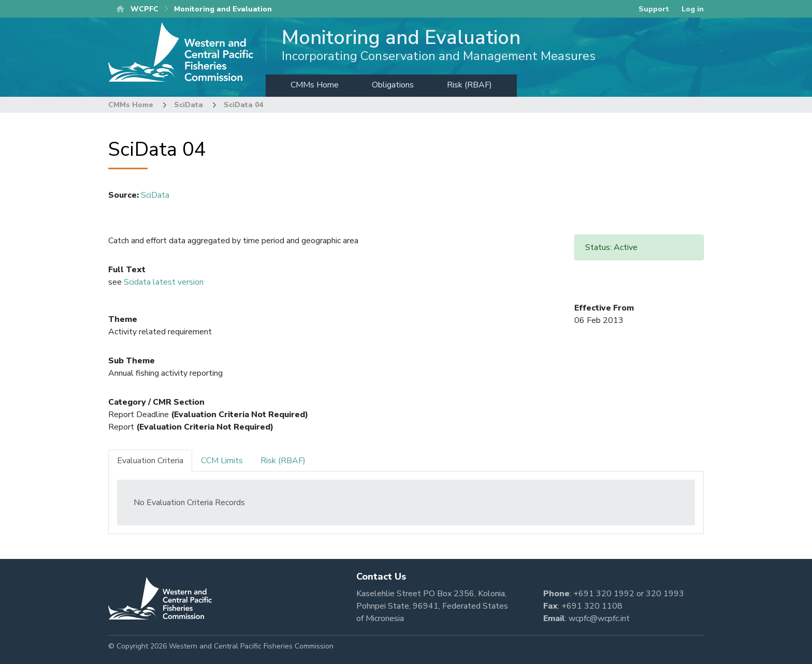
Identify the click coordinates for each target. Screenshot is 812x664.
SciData (189, 105)
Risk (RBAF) (469, 85)
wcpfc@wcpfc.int (599, 618)
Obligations (393, 85)
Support (654, 9)
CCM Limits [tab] (222, 461)
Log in (693, 9)
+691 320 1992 (604, 594)
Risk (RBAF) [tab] (283, 461)
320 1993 (665, 594)
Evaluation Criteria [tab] (150, 461)
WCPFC (144, 9)
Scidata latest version (164, 282)
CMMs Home (315, 85)
